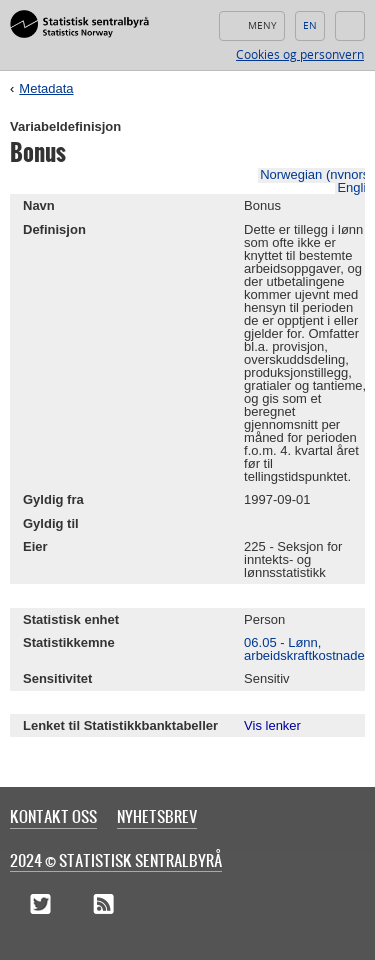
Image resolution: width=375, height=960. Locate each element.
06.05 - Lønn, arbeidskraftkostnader (306, 649)
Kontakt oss (53, 816)
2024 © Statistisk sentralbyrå (116, 860)
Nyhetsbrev (157, 816)
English (310, 26)
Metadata (46, 88)
